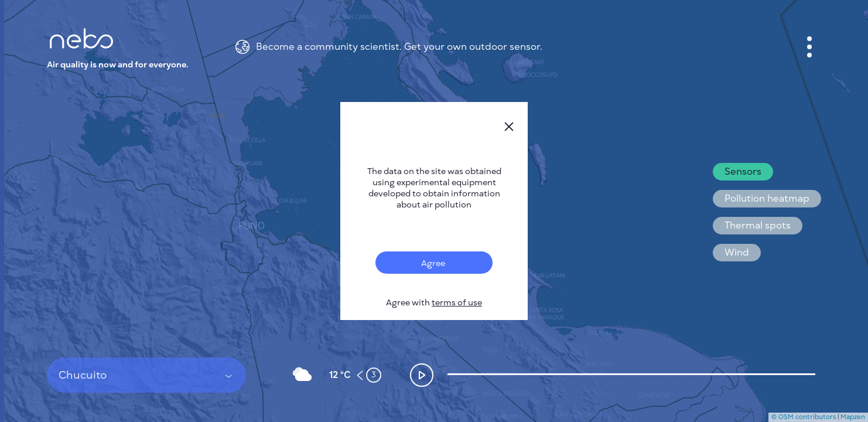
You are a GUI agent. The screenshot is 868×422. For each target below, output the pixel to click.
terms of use (457, 303)
